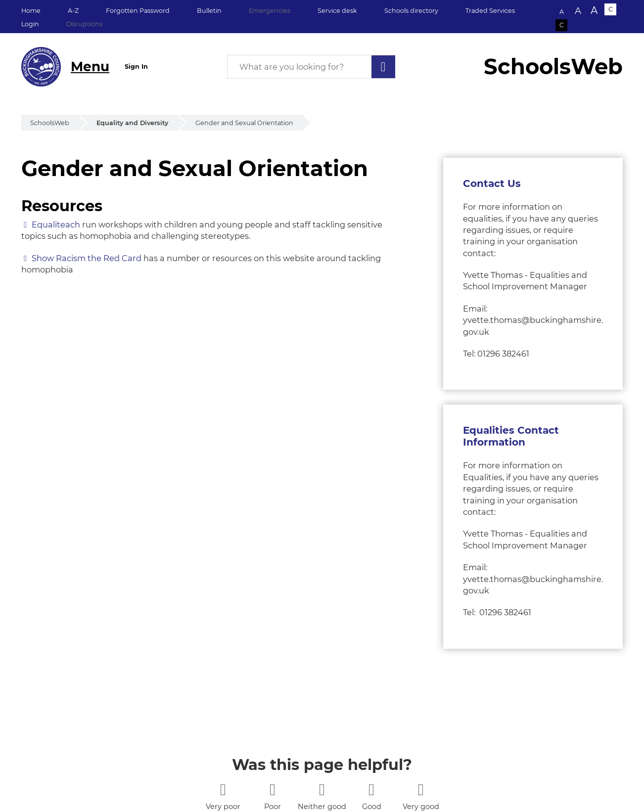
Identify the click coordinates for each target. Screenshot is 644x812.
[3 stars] (322, 789)
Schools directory (411, 11)
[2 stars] (272, 789)
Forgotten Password (138, 11)
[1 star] (223, 789)
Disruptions (84, 24)
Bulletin (209, 11)
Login (30, 24)
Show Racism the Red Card (87, 258)
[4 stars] (371, 789)
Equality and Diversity (132, 123)
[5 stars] (421, 789)
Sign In (136, 67)
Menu (90, 67)
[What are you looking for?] (311, 67)
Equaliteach (56, 225)
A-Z (73, 11)
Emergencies (270, 11)
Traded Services (490, 11)
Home (31, 11)
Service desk (337, 11)
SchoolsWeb (50, 123)
